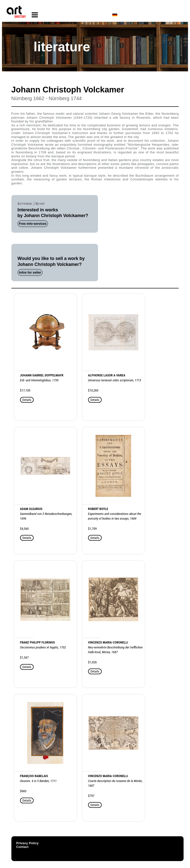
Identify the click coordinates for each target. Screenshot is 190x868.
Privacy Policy (27, 843)
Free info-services (33, 224)
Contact (23, 847)
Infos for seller (30, 272)
